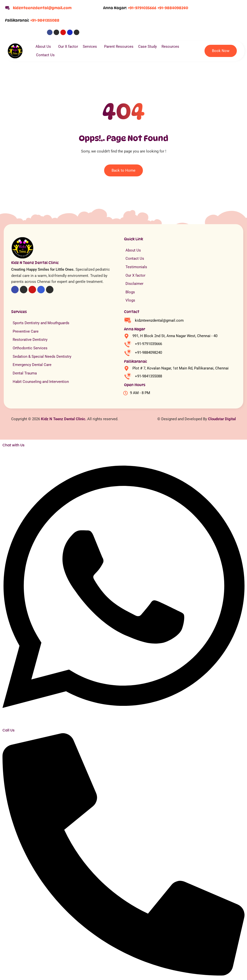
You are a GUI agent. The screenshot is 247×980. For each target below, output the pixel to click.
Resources (172, 47)
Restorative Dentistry (30, 340)
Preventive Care (26, 331)
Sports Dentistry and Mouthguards (41, 323)
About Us (44, 47)
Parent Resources (119, 47)
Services (91, 47)
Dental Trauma (25, 373)
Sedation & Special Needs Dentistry (42, 357)
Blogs (130, 292)
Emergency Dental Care (32, 365)
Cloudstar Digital (222, 419)
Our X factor (68, 47)
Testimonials (136, 267)
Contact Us (45, 55)
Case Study (147, 47)
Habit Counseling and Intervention (41, 382)
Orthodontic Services (30, 348)
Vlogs (130, 300)
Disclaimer (134, 284)
